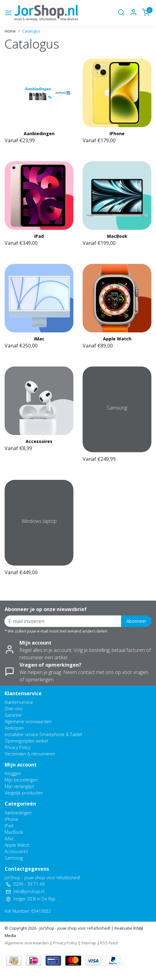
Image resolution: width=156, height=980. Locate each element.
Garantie (13, 715)
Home (10, 31)
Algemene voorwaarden (28, 721)
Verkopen (14, 728)
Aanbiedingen (39, 133)
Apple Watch (117, 339)
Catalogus (31, 31)
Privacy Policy (17, 747)
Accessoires (39, 441)
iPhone (117, 133)
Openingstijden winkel (26, 741)
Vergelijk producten (24, 793)
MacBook (117, 236)
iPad (39, 236)
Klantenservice (19, 702)
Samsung (14, 858)
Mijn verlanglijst (19, 786)
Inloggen (13, 773)
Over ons (14, 709)
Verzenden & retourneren (30, 754)
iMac (39, 339)
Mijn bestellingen (21, 780)
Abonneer (136, 621)
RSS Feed (109, 943)
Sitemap (89, 943)
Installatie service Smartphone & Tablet (43, 734)
